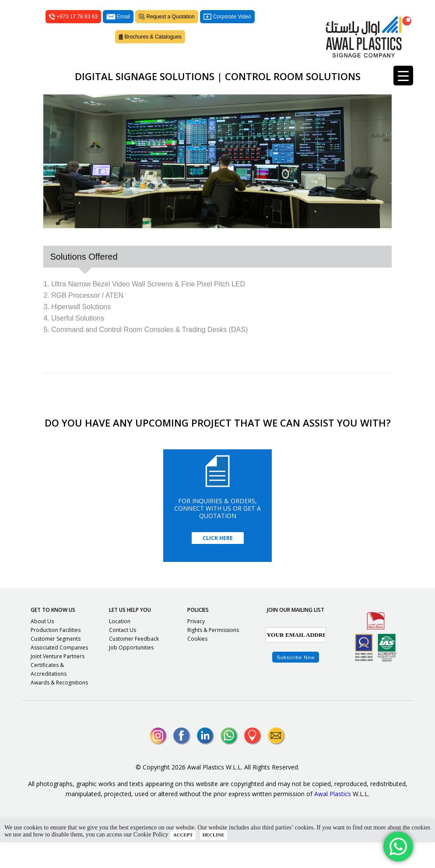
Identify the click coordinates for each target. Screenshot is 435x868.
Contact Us (123, 656)
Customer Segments (56, 665)
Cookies (197, 665)
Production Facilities (56, 656)
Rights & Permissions (213, 656)
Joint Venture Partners (58, 682)
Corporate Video (227, 30)
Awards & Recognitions (59, 708)
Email (118, 30)
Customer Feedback (134, 665)
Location (120, 647)
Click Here (218, 564)
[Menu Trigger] (403, 76)
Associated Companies (59, 673)
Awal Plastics (333, 820)
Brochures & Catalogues (150, 50)
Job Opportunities (131, 673)
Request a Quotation (167, 30)
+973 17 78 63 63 (73, 30)
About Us (42, 647)
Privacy (196, 647)
